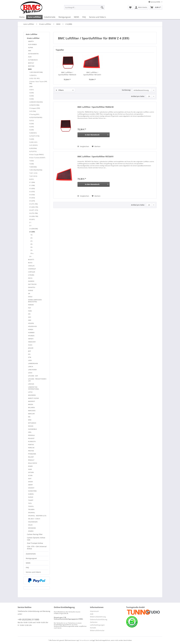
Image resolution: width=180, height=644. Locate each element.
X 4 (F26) (32, 195)
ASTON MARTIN (33, 54)
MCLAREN (31, 408)
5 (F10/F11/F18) (34, 136)
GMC (30, 320)
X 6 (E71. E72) (34, 210)
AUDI (30, 57)
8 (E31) (32, 179)
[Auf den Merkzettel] (96, 146)
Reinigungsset (31, 558)
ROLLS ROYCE (33, 463)
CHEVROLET (32, 269)
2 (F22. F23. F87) (34, 78)
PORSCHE (31, 448)
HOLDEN (31, 323)
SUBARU (31, 494)
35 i (32, 250)
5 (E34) (32, 127)
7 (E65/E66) (33, 167)
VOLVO (30, 525)
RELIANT (31, 457)
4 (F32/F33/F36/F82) (36, 117)
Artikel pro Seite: (138, 96)
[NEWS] (77, 17)
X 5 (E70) (32, 201)
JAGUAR (31, 348)
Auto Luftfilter (32, 34)
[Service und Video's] (98, 17)
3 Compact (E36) (35, 108)
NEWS (28, 563)
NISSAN (31, 426)
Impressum (94, 611)
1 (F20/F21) (33, 75)
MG (29, 417)
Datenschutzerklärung (99, 619)
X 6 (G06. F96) (34, 216)
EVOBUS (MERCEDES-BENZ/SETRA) (35, 301)
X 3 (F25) (32, 192)
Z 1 (30, 223)
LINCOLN (31, 384)
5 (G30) (32, 139)
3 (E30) (32, 93)
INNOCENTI (32, 342)
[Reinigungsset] (65, 17)
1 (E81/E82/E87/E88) (36, 72)
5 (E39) (32, 130)
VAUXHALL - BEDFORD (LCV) (37, 516)
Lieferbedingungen (97, 625)
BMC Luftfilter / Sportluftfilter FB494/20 (67, 74)
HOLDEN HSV (32, 326)
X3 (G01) (32, 219)
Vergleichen (83, 146)
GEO (30, 317)
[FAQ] (84, 17)
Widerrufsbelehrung (98, 617)
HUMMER (31, 333)
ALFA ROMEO (32, 44)
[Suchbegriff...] (84, 7)
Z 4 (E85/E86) (34, 229)
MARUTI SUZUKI (34, 398)
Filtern (60, 90)
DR (29, 294)
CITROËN (31, 275)
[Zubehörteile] (50, 17)
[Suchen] (102, 7)
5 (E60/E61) (33, 133)
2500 (31, 87)
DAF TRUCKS (32, 284)
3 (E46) (32, 99)
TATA (30, 503)
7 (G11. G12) (33, 173)
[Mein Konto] (141, 7)
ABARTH (31, 41)
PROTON (31, 451)
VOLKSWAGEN (33, 522)
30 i (32, 247)
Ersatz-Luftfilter (33, 38)
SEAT (30, 479)
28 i (32, 244)
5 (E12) (32, 121)
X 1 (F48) (32, 185)
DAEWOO (31, 281)
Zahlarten (94, 622)
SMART (30, 485)
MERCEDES (32, 411)
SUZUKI (31, 497)
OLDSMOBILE (32, 429)
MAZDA (31, 404)
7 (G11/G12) (33, 176)
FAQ (27, 568)
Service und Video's (33, 572)
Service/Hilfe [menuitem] (155, 2)
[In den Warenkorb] (94, 135)
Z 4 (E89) (32, 232)
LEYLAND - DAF (33, 376)
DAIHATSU (32, 287)
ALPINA (31, 48)
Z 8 (30, 256)
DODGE (31, 290)
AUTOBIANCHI (33, 60)
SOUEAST (31, 488)
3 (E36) (32, 96)
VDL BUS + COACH (34, 519)
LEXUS (30, 373)
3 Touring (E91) (34, 114)
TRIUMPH (31, 509)
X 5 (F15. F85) (34, 204)
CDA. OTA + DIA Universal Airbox (37, 548)
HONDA (31, 329)
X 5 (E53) (32, 198)
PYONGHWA (32, 454)
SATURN (31, 472)
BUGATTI (31, 260)
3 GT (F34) (33, 111)
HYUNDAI (31, 336)
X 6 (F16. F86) (34, 213)
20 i (32, 238)
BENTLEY (31, 63)
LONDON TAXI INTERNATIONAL (34, 388)
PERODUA (31, 435)
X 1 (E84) (32, 182)
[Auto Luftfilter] (34, 17)
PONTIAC (31, 445)
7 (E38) (32, 164)
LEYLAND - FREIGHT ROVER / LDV (37, 380)
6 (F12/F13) (33, 151)
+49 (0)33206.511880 (28, 620)
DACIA (30, 278)
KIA (29, 354)
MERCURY (31, 414)
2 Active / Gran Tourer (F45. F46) (38, 83)
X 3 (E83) (32, 189)
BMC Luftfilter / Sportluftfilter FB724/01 (92, 74)
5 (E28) (32, 124)
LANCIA (31, 367)
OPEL (30, 432)
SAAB (30, 469)
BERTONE (31, 66)
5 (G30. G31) (33, 142)
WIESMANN (32, 528)
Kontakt (93, 628)
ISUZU (30, 345)
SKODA (30, 482)
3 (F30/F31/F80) (34, 105)
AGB (92, 614)
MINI (30, 420)
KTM (30, 357)
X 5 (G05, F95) (34, 207)
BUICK (30, 263)
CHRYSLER (32, 272)
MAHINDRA (32, 395)
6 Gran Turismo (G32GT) (37, 158)
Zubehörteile (31, 554)
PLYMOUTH (32, 442)
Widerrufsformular (97, 630)
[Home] (22, 17)
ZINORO (31, 531)
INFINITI (31, 339)
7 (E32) (32, 161)
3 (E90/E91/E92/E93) (36, 102)
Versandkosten (84, 640)
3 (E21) (32, 90)
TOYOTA (31, 506)
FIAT (30, 308)
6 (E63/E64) (33, 148)
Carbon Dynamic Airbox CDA (36, 539)
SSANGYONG (32, 491)
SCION (30, 476)
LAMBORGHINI (33, 363)
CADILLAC (31, 266)
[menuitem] (84, 9)
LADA (30, 360)
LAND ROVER (32, 370)
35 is (32, 253)
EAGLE (30, 297)
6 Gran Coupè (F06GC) (37, 155)
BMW (30, 69)
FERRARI (31, 305)
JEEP (30, 351)
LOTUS (30, 392)
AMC (30, 51)
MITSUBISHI (32, 423)
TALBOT (31, 500)
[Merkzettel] (130, 7)
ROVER (30, 466)
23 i (32, 241)
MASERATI (32, 401)
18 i (32, 235)
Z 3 (30, 226)
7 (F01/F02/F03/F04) (36, 170)
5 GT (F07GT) (33, 145)
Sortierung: (126, 90)
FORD (30, 311)
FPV (29, 314)
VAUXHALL (32, 513)
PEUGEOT (31, 438)
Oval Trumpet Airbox (35, 543)
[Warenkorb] (156, 7)
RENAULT (31, 460)
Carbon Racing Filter (35, 534)
